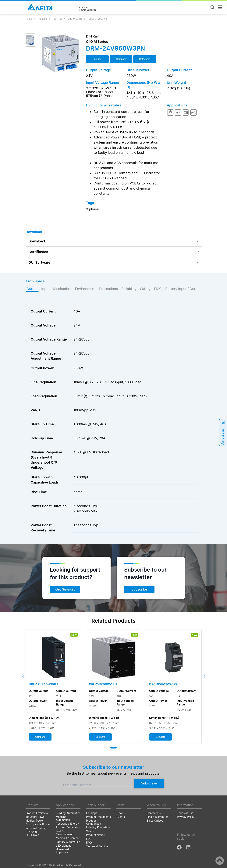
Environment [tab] (85, 289)
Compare (121, 59)
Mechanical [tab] (62, 289)
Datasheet (145, 59)
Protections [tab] (108, 289)
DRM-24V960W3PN (99, 19)
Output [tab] (32, 289)
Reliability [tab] (129, 289)
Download (37, 241)
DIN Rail (58, 19)
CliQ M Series (75, 19)
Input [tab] (45, 289)
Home (29, 19)
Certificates (38, 252)
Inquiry (97, 59)
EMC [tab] (158, 289)
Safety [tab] (145, 289)
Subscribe (139, 589)
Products (43, 19)
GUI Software (39, 262)
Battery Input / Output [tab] (183, 289)
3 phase (92, 209)
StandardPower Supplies (88, 9)
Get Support (65, 589)
